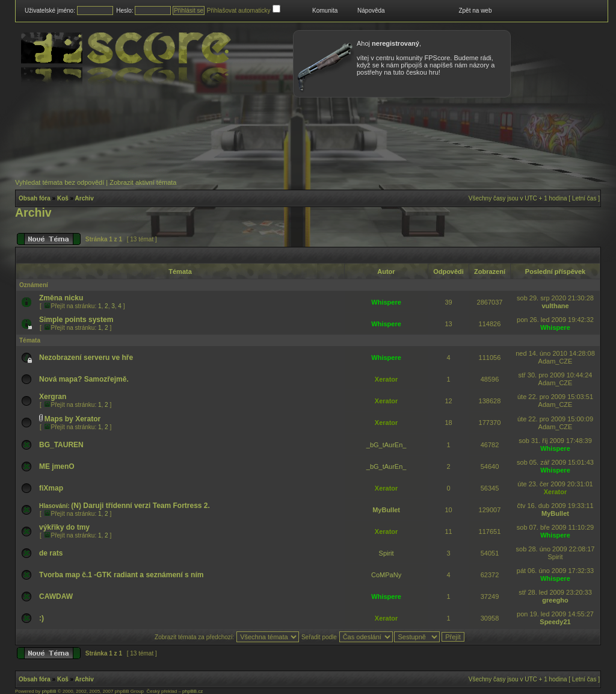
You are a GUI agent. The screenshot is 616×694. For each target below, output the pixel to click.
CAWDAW (56, 596)
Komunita (325, 11)
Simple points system (76, 320)
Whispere (386, 302)
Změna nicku (61, 298)
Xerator (387, 379)
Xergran (53, 397)
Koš (63, 198)
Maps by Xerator (72, 419)
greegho (555, 600)
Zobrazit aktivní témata (143, 182)
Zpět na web (475, 11)
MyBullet (386, 510)
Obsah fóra (35, 198)
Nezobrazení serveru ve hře (86, 358)
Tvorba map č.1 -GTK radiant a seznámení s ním (121, 575)
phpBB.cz (192, 691)
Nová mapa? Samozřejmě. (84, 379)
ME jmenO (57, 466)
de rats (51, 553)
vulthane (555, 306)
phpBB (49, 691)
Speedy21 (555, 622)
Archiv (85, 198)
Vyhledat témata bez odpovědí (60, 182)
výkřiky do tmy (64, 527)
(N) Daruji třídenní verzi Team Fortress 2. (140, 506)
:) (42, 618)
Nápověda (371, 11)
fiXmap (51, 488)
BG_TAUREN (61, 445)
